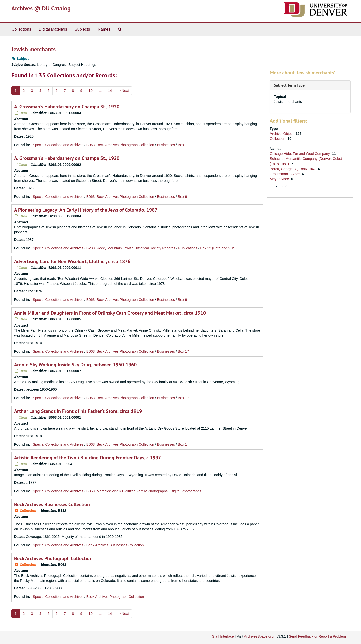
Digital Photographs (186, 491)
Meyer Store (280, 179)
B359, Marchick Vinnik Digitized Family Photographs (127, 491)
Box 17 (184, 351)
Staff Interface (223, 636)
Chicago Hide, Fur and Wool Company (300, 154)
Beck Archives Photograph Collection (53, 558)
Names (104, 29)
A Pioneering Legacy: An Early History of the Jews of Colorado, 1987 (86, 210)
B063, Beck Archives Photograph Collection (120, 145)
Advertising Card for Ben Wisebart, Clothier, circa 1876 (72, 261)
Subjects (82, 29)
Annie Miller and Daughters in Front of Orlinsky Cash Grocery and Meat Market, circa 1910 (110, 313)
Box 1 (183, 145)
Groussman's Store (285, 174)
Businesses (166, 145)
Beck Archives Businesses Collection (52, 504)
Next (123, 91)
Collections (21, 29)
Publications (188, 248)
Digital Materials (53, 29)
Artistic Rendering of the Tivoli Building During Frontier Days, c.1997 (87, 458)
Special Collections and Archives (58, 145)
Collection (278, 139)
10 (91, 91)
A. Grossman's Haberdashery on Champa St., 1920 (67, 107)
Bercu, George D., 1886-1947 (293, 169)
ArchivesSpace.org (259, 636)
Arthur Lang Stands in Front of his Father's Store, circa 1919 (78, 411)
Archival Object (282, 134)
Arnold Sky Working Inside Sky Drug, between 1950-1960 (75, 365)
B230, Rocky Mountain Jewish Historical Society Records (131, 248)
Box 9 (183, 197)
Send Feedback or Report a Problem (317, 636)
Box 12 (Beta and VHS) (218, 248)
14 (110, 91)
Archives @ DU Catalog (41, 8)
